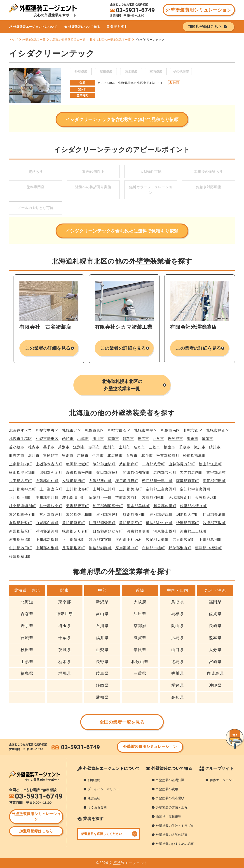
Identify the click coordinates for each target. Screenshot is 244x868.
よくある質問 (97, 807)
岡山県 (178, 626)
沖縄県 (215, 685)
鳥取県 (178, 602)
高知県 (178, 697)
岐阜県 (102, 673)
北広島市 (115, 455)
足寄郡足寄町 (74, 548)
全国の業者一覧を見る (122, 722)
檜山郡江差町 (210, 464)
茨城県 (65, 650)
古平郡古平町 (21, 481)
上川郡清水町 (74, 540)
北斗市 (147, 455)
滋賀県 (140, 638)
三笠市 (154, 447)
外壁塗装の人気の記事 (172, 835)
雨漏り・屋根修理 (169, 816)
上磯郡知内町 (21, 464)
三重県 (140, 673)
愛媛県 (178, 685)
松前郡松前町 (168, 455)
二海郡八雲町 (153, 464)
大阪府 (140, 602)
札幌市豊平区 (146, 430)
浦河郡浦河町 (47, 531)
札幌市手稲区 (21, 439)
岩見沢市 (176, 439)
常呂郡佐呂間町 (79, 515)
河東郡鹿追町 (21, 540)
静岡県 (102, 685)
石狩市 (132, 455)
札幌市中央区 (47, 430)
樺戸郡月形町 (127, 481)
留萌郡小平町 (100, 498)
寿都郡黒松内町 (79, 472)
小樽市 (83, 439)
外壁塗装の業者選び (170, 798)
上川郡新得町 (47, 540)
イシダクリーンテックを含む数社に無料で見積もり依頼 (122, 119)
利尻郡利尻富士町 (108, 506)
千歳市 (185, 447)
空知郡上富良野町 (161, 489)
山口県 (178, 650)
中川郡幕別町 (210, 540)
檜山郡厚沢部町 (22, 472)
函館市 (68, 439)
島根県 (178, 614)
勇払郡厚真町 (74, 523)
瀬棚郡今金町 (51, 472)
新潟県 (102, 602)
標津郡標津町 (21, 557)
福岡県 (215, 602)
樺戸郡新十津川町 (157, 481)
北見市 (158, 439)
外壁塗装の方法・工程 (172, 807)
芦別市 (64, 447)
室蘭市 (113, 439)
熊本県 (215, 638)
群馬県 (65, 673)
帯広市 (143, 439)
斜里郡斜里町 (165, 506)
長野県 (102, 662)
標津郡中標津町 (208, 548)
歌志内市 (17, 455)
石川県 (102, 626)
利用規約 (94, 780)
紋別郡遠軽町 (108, 515)
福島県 (27, 673)
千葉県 (65, 638)
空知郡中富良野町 (195, 489)
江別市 (79, 447)
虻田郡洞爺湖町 (102, 523)
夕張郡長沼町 (74, 481)
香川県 (178, 673)
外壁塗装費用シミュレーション (199, 10)
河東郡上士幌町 (193, 531)
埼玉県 (65, 626)
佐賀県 (215, 614)
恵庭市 (83, 455)
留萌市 (208, 439)
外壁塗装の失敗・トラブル (175, 826)
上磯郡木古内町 (49, 464)
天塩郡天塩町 (206, 498)
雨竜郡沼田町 (214, 481)
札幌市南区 (170, 430)
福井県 (102, 638)
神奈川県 (65, 614)
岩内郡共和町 (165, 472)
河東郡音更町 (138, 531)
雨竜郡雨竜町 (188, 481)
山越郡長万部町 (182, 464)
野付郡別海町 (180, 548)
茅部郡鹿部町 (104, 464)
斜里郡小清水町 (193, 506)
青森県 (27, 614)
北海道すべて (21, 430)
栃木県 (65, 662)
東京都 (65, 602)
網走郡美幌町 (138, 506)
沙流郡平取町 (214, 523)
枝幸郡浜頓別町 (22, 506)
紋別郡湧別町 (134, 515)
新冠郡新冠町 (21, 531)
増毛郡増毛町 (74, 498)
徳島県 (178, 662)
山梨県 (102, 650)
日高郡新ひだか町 (108, 531)
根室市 (170, 447)
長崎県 (215, 626)
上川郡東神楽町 (22, 489)
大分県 (215, 650)
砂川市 (215, 447)
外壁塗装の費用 (167, 789)
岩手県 (27, 626)
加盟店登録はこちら (36, 831)
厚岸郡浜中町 (127, 548)
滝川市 (200, 447)
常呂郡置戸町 (51, 515)
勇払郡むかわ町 (159, 523)
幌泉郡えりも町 (76, 531)
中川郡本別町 (47, 548)
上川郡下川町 (21, 498)
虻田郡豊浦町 (214, 515)
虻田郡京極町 (108, 472)
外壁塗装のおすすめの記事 (175, 844)
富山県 (102, 614)
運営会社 (94, 798)
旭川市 (98, 439)
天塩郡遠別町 (180, 498)
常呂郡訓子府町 (22, 515)
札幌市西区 (193, 430)
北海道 (27, 602)
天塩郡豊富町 (77, 506)
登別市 (68, 455)
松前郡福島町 (195, 455)
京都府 (140, 626)
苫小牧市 (17, 447)
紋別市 (109, 447)
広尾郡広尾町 (184, 540)
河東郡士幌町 (165, 531)
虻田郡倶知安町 (136, 472)
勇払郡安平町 (131, 523)
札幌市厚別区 (218, 430)
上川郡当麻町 (51, 489)
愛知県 (102, 697)
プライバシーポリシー (103, 789)
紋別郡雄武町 (161, 515)
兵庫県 (140, 614)
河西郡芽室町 (100, 540)
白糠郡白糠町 (153, 548)
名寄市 (139, 447)
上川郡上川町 (104, 489)
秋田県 (27, 650)
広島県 (178, 638)
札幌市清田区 (47, 439)
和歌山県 (140, 662)
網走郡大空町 (188, 515)
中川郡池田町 (21, 548)
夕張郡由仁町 (47, 481)
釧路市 (128, 439)
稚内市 (34, 447)
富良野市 (51, 455)
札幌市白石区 (119, 430)
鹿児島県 (215, 673)
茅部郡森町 (129, 464)
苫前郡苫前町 (127, 498)
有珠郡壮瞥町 (21, 523)
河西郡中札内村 (129, 540)
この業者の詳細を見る (48, 348)
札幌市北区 (72, 430)
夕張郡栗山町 (100, 481)
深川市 (34, 455)
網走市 (193, 439)
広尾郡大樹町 (157, 540)
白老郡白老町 (47, 523)
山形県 (27, 662)
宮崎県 (215, 662)
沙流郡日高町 (188, 523)
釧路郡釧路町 (100, 548)
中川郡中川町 (47, 498)
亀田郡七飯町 (77, 464)
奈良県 (140, 650)
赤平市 (94, 447)
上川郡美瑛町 (131, 489)
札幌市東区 (95, 430)
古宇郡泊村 (216, 472)
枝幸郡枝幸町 (51, 506)
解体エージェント (222, 780)
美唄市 (49, 447)
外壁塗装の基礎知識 (170, 780)
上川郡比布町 (77, 489)
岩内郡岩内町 (191, 472)
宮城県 (27, 638)
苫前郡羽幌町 (153, 498)
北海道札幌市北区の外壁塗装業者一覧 (122, 385)
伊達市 (98, 455)
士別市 (124, 447)
